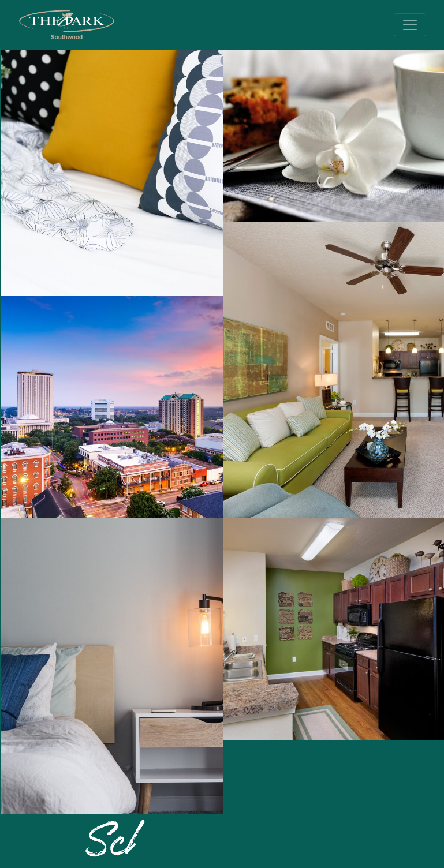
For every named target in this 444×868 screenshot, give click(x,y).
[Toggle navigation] (410, 25)
